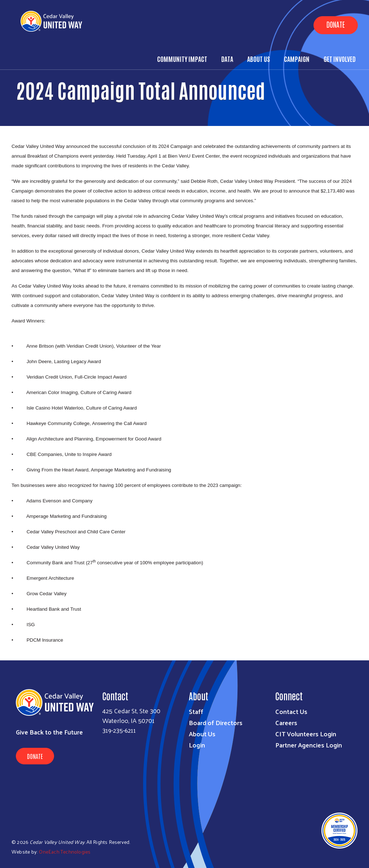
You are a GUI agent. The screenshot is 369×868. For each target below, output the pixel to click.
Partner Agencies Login (309, 745)
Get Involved (340, 59)
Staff (196, 711)
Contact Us (291, 711)
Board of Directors (216, 722)
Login (197, 745)
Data (227, 59)
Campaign (297, 59)
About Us (259, 59)
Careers (286, 722)
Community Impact (182, 59)
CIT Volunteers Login (306, 734)
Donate (336, 24)
